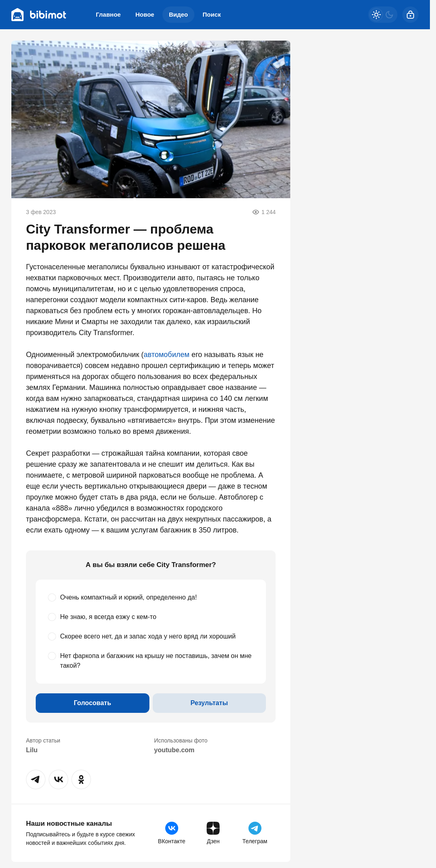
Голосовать (93, 703)
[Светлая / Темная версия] (383, 15)
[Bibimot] (39, 15)
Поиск (212, 14)
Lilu (32, 750)
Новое (145, 14)
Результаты (209, 703)
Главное (108, 14)
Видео (178, 14)
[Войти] (410, 15)
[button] (36, 779)
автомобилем (167, 355)
